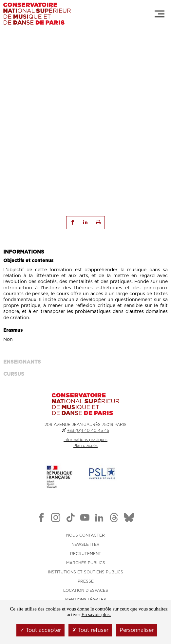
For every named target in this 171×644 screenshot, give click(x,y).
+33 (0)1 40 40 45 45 (88, 431)
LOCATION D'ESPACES (86, 590)
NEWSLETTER (85, 544)
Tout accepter (40, 630)
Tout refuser (90, 630)
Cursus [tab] (14, 374)
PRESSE (86, 581)
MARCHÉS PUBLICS (86, 563)
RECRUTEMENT (86, 554)
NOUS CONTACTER (85, 535)
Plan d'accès (85, 446)
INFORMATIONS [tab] (24, 252)
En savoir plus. (96, 614)
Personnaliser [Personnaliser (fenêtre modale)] (137, 630)
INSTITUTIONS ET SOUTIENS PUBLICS (85, 572)
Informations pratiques (85, 440)
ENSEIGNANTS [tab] (22, 362)
